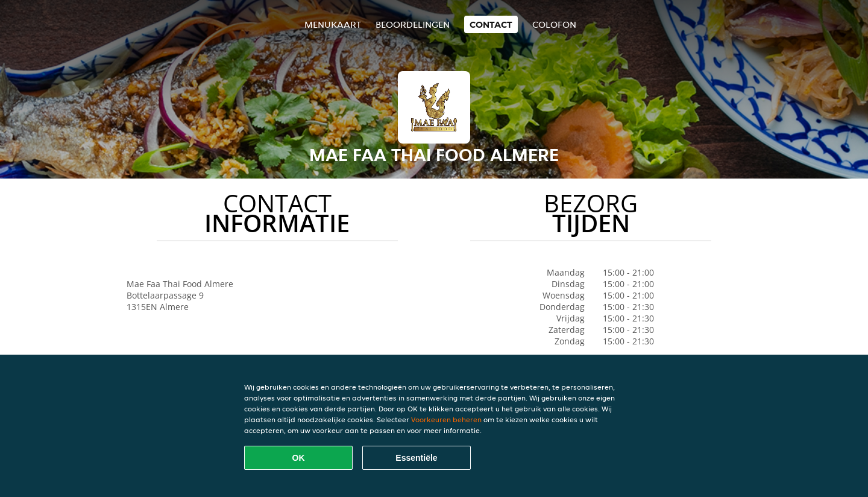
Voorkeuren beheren (446, 419)
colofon (554, 24)
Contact (491, 24)
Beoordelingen (413, 24)
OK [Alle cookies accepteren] (299, 458)
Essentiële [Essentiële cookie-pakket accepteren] (416, 458)
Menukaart (333, 24)
